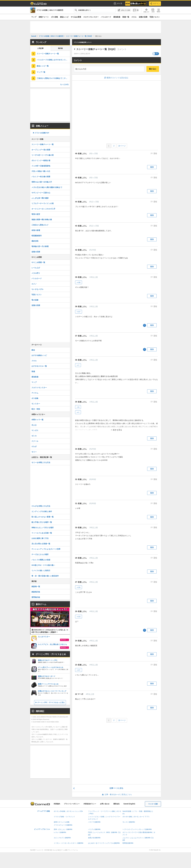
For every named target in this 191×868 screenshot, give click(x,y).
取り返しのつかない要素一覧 (43, 517)
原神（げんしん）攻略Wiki (63, 829)
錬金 (33, 350)
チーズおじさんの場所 (40, 554)
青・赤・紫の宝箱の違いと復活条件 (45, 576)
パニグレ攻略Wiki (94, 829)
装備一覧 (126, 17)
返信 (152, 167)
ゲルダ (34, 447)
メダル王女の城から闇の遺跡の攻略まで (47, 187)
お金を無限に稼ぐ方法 (40, 538)
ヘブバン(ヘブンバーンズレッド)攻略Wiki (137, 829)
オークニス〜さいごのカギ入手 (43, 209)
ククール (35, 441)
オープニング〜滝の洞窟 (41, 150)
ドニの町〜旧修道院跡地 (41, 166)
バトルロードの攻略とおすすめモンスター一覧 (53, 60)
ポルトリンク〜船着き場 (41, 160)
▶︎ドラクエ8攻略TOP (41, 133)
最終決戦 (35, 241)
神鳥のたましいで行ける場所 (43, 528)
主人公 (34, 425)
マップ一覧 (41, 72)
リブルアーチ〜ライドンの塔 (43, 203)
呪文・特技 (36, 409)
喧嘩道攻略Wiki (128, 843)
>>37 (79, 312)
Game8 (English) (129, 804)
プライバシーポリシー (72, 804)
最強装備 (117, 17)
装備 (33, 371)
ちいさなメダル (37, 289)
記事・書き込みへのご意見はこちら (116, 794)
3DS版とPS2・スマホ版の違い (43, 565)
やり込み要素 (76, 17)
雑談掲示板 (36, 592)
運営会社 (116, 804)
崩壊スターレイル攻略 (62, 822)
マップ (34, 17)
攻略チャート (44, 17)
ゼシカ (34, 436)
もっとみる (64, 84)
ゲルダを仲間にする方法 (41, 506)
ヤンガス (35, 430)
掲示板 (60, 48)
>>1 (78, 365)
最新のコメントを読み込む (116, 78)
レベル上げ (36, 268)
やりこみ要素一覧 (38, 262)
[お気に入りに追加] (124, 10)
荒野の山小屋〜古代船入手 (42, 182)
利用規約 (57, 804)
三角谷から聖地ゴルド (40, 225)
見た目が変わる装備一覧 (41, 544)
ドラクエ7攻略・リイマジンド (64, 817)
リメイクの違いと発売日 (41, 571)
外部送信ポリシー (90, 804)
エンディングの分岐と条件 (42, 511)
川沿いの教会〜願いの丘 (41, 171)
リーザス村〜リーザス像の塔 (43, 155)
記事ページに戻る (116, 788)
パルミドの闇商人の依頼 (41, 560)
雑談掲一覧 (36, 587)
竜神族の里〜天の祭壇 (40, 246)
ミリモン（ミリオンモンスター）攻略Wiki (69, 843)
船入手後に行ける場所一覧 (42, 522)
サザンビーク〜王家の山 (41, 193)
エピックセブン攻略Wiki (62, 838)
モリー (34, 452)
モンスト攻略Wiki (129, 822)
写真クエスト (155, 17)
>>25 (79, 617)
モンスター (36, 404)
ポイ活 (118, 4)
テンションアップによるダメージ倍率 (46, 549)
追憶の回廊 (143, 17)
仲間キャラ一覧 (37, 420)
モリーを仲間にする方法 (41, 462)
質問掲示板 (36, 597)
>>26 (79, 587)
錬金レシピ (64, 17)
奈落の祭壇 (36, 230)
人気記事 (40, 48)
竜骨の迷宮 (36, 214)
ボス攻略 (55, 17)
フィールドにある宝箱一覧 (42, 533)
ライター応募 (153, 804)
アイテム (35, 393)
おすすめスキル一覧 (39, 366)
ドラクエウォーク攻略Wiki (63, 825)
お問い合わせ (105, 804)
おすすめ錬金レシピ (39, 355)
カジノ (34, 284)
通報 (155, 153)
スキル (134, 17)
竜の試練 (35, 300)
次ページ (122, 146)
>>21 (79, 670)
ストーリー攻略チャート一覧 (48, 54)
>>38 (79, 282)
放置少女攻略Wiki (94, 838)
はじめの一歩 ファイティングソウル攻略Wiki (104, 843)
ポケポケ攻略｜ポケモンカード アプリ (136, 817)
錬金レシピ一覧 (43, 66)
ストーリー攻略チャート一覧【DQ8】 (96, 49)
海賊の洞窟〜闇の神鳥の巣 (42, 220)
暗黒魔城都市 (37, 236)
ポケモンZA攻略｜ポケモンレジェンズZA (68, 811)
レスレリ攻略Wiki (60, 832)
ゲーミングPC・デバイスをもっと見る (51, 702)
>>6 (78, 407)
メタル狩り (36, 273)
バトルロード (106, 17)
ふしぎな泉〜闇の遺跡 (40, 198)
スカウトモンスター (91, 17)
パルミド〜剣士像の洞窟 (41, 177)
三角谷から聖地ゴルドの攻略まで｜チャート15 (53, 78)
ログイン (155, 4)
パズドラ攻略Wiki (94, 822)
